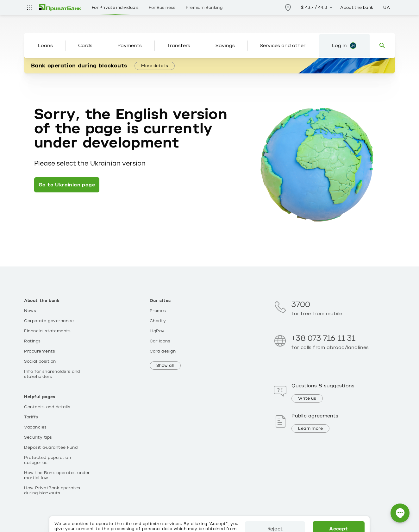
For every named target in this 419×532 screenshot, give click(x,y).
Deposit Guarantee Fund (51, 448)
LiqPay (157, 331)
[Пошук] (382, 46)
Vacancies (35, 427)
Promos (158, 311)
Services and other (283, 46)
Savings (225, 46)
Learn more (310, 429)
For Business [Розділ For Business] (162, 8)
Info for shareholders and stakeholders (52, 374)
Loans (45, 46)
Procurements (40, 351)
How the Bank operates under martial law (57, 475)
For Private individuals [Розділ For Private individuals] (115, 8)
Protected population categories (47, 460)
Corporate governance (49, 321)
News (30, 311)
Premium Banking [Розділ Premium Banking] (204, 8)
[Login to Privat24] (344, 46)
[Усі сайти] (29, 8)
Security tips (38, 437)
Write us (307, 398)
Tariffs (31, 417)
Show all (165, 366)
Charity (158, 321)
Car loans (160, 341)
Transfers (179, 46)
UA (387, 8)
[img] (60, 8)
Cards (85, 46)
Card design (163, 351)
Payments (130, 46)
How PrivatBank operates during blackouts (52, 491)
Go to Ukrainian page (67, 185)
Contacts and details (47, 407)
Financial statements (47, 331)
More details (155, 66)
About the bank (357, 8)
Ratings (32, 341)
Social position (40, 361)
